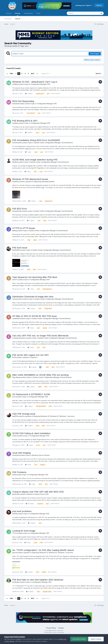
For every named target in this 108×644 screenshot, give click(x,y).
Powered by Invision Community (54, 632)
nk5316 (15, 514)
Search (18, 19)
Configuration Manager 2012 (40, 84)
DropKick (15, 182)
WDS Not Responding (23, 101)
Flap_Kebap (16, 377)
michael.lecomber (18, 104)
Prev (11, 74)
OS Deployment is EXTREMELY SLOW (31, 394)
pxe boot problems (22, 511)
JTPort (15, 533)
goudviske (16, 494)
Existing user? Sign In (84, 5)
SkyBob (15, 162)
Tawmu (15, 436)
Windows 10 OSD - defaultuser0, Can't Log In (35, 82)
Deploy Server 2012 (42, 494)
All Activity (8, 19)
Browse (9, 13)
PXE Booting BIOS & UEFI (25, 121)
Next (33, 74)
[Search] (77, 13)
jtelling (14, 231)
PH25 (14, 357)
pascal (15, 553)
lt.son (14, 397)
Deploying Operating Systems (44, 182)
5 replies (31, 308)
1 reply (28, 152)
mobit (14, 475)
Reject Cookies (96, 639)
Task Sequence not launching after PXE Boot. (35, 277)
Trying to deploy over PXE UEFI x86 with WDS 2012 (38, 492)
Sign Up (99, 5)
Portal (38, 13)
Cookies (61, 628)
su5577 (15, 280)
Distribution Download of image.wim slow (33, 297)
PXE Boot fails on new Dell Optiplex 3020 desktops (38, 580)
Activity (18, 14)
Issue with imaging (21, 453)
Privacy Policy (51, 628)
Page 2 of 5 (46, 74)
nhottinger (16, 582)
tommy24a (16, 455)
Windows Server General (41, 455)
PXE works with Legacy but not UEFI (30, 355)
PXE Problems (19, 472)
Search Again (95, 54)
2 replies (29, 94)
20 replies (30, 504)
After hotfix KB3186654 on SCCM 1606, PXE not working (40, 375)
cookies (18, 639)
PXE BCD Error (20, 209)
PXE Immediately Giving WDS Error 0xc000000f (36, 140)
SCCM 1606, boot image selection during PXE (35, 160)
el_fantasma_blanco (19, 338)
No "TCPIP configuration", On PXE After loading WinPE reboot (43, 550)
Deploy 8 (34, 357)
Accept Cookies (79, 639)
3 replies (32, 201)
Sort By (99, 74)
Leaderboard (28, 13)
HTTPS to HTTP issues (24, 228)
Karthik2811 (16, 250)
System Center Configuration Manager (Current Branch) (54, 143)
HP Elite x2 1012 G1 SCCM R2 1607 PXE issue (34, 316)
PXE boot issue (20, 248)
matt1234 (15, 416)
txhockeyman (17, 143)
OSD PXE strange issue (24, 414)
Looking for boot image (24, 531)
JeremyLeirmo (17, 299)
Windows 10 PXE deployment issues (30, 179)
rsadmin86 (16, 318)
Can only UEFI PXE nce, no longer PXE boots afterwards (40, 336)
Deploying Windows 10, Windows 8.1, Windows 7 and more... (54, 416)
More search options (92, 60)
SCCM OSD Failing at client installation (31, 433)
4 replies (30, 591)
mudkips (15, 84)
